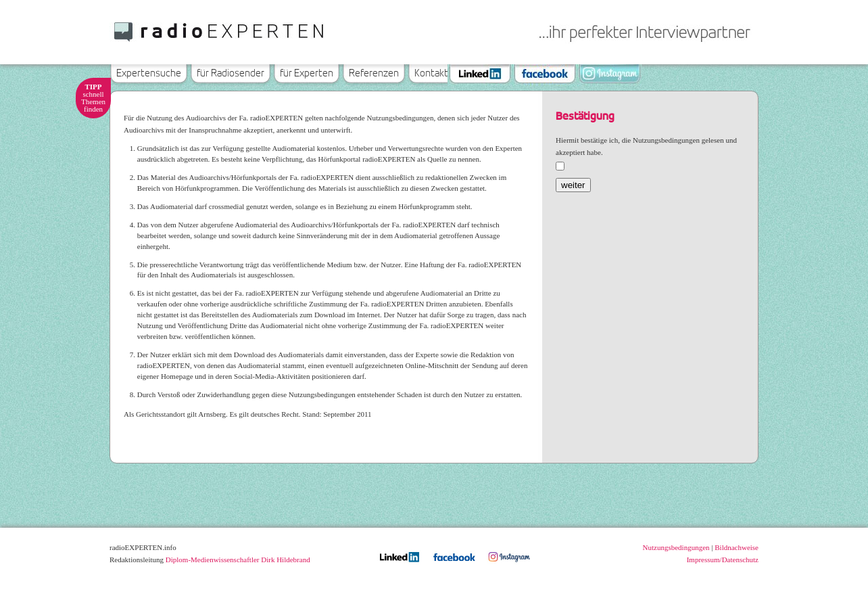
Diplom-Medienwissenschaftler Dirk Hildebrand (238, 560)
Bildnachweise (737, 547)
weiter (573, 185)
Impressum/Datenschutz (723, 560)
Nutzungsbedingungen (676, 547)
